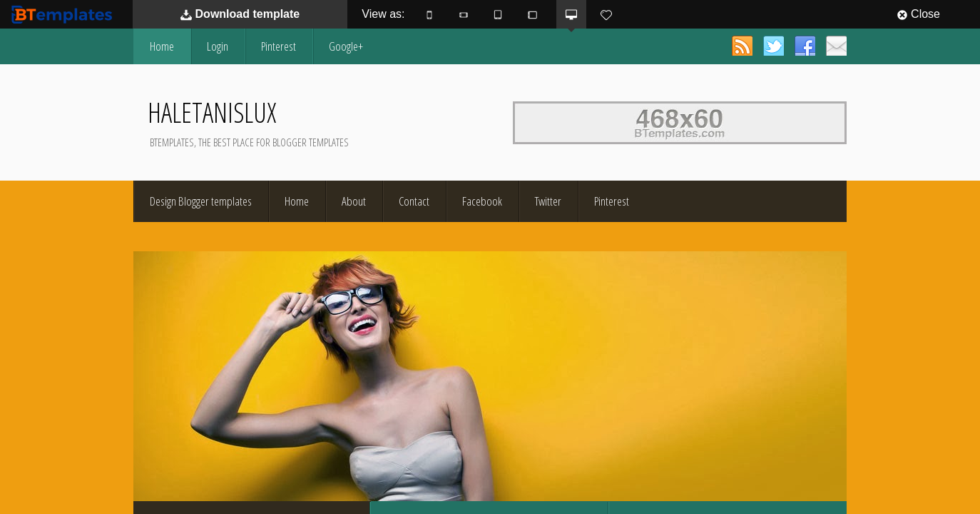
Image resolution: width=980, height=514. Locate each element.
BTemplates (65, 14)
